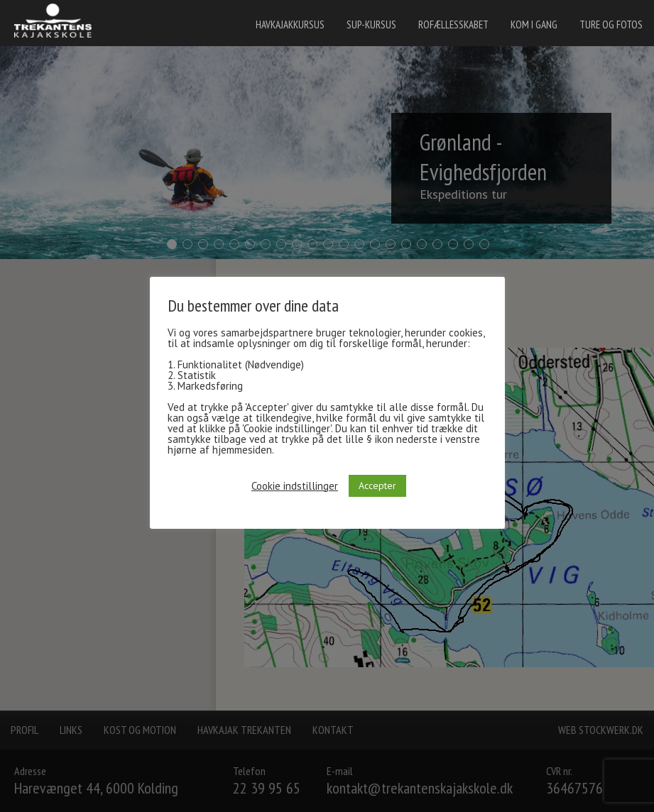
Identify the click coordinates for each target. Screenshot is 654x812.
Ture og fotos (611, 24)
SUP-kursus (371, 24)
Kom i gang (534, 24)
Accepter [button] (377, 485)
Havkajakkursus (290, 24)
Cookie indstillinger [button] (295, 486)
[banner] (57, 22)
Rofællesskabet (453, 24)
